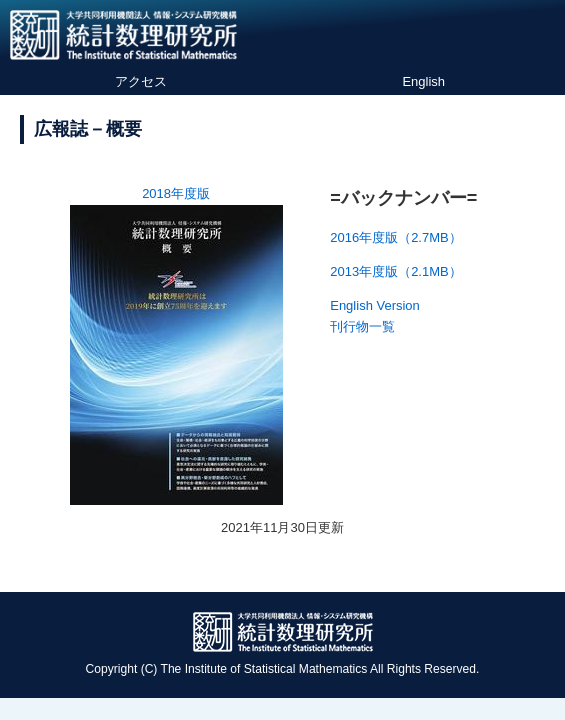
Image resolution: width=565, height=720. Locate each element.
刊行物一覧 (362, 326)
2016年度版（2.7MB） (396, 237)
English (423, 81)
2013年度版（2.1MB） (396, 271)
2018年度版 (176, 193)
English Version (375, 305)
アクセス (141, 81)
